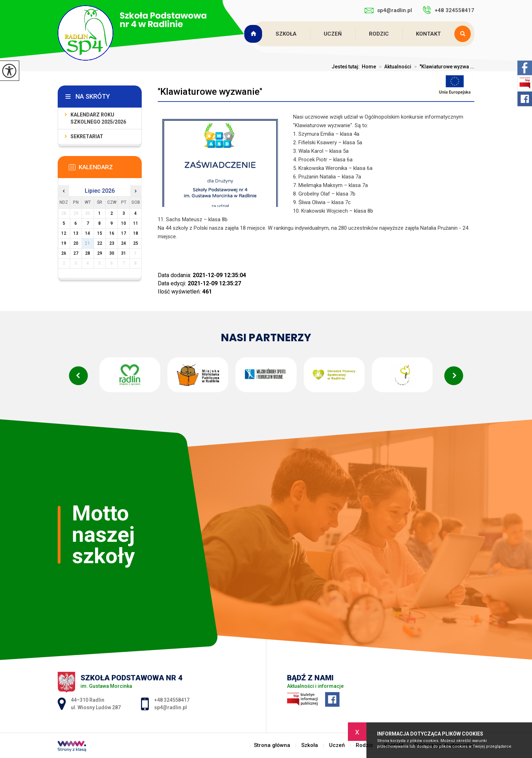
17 (124, 233)
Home (369, 67)
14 (88, 233)
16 (112, 233)
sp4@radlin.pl (388, 10)
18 (136, 233)
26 (64, 253)
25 (136, 243)
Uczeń (333, 34)
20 (76, 243)
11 (136, 223)
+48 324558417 (448, 10)
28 (88, 253)
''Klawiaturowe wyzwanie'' (210, 92)
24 (124, 243)
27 (76, 253)
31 (124, 253)
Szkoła (286, 34)
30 (112, 253)
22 (100, 243)
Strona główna (254, 34)
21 (88, 243)
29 (100, 253)
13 (76, 233)
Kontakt (428, 34)
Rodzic (379, 34)
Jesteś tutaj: (347, 67)
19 (64, 243)
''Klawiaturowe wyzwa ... (443, 67)
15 (100, 233)
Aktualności (394, 67)
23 (112, 243)
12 (64, 233)
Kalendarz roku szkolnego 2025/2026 (98, 118)
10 (124, 223)
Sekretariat (87, 136)
